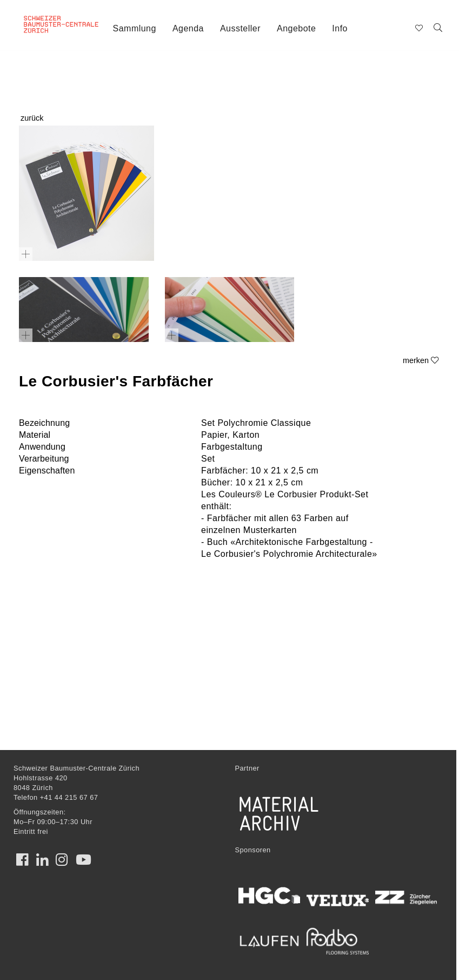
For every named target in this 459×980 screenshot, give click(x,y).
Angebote (296, 28)
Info (340, 28)
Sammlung (135, 28)
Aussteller (240, 28)
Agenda (188, 28)
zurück (32, 118)
